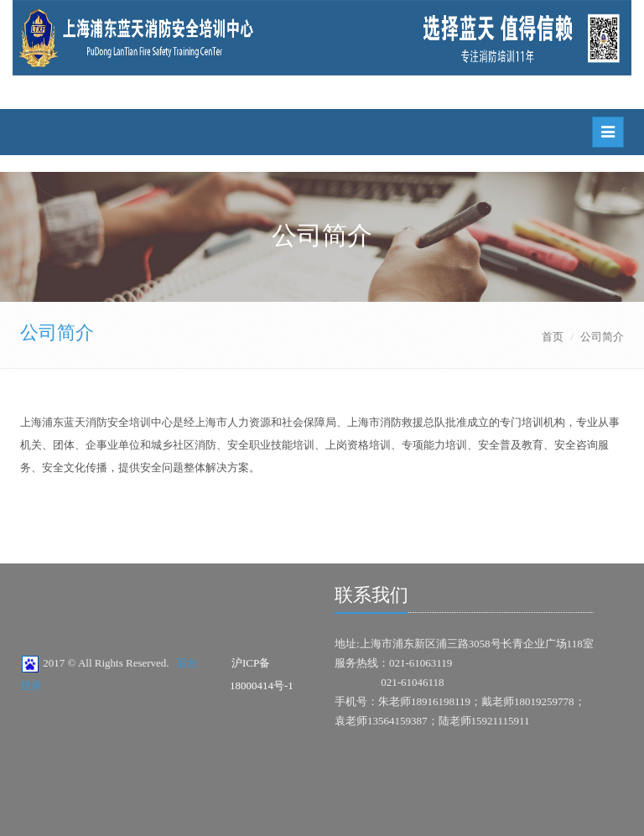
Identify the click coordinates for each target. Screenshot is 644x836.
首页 (553, 337)
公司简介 (57, 332)
